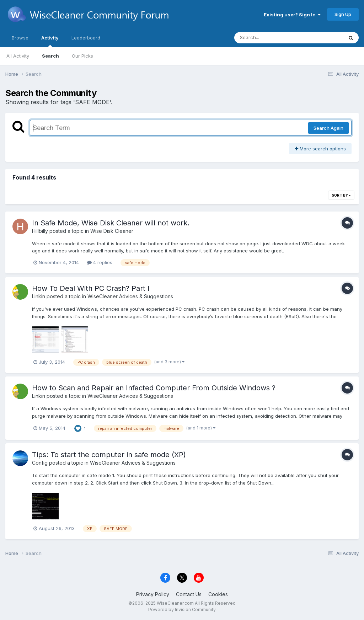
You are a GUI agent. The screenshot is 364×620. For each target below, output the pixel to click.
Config (40, 463)
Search (50, 56)
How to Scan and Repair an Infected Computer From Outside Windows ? (154, 388)
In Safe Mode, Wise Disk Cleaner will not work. (111, 223)
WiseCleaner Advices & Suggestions (130, 296)
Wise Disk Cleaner (112, 231)
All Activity (18, 56)
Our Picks (82, 56)
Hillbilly (40, 231)
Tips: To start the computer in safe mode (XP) (109, 455)
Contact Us (189, 594)
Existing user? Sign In (292, 15)
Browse (20, 38)
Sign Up (343, 14)
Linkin (39, 296)
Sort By (341, 195)
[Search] (269, 38)
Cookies (218, 594)
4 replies (100, 262)
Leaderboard (86, 38)
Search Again (328, 128)
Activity (50, 41)
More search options (320, 149)
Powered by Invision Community (182, 610)
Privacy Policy (153, 594)
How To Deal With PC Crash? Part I (91, 288)
